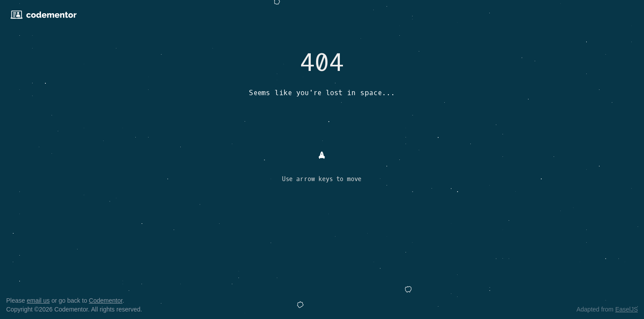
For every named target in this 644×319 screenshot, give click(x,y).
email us (38, 300)
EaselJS (627, 309)
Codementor (106, 300)
